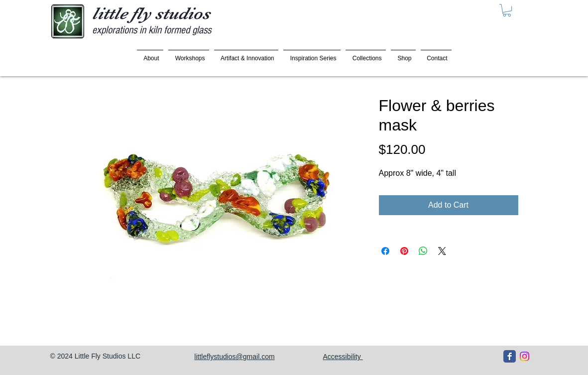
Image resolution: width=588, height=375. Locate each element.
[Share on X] (442, 251)
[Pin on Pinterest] (404, 251)
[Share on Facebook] (385, 251)
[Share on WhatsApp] (423, 251)
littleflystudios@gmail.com (234, 357)
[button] (507, 10)
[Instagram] (525, 356)
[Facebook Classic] (510, 356)
